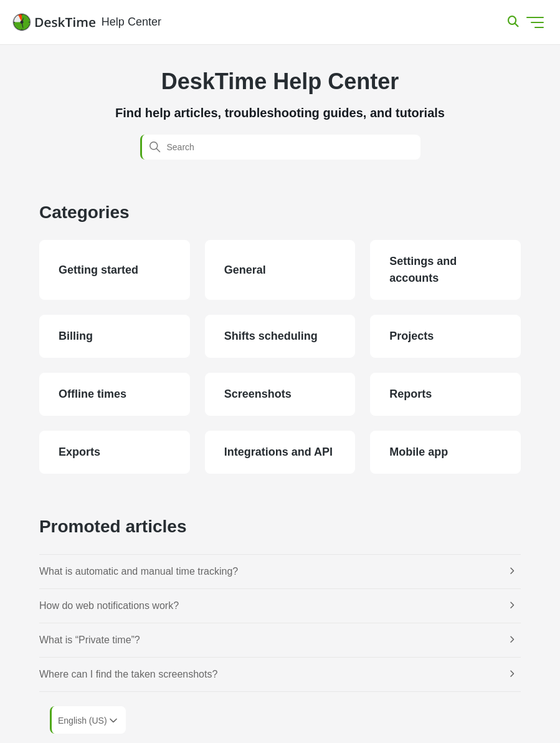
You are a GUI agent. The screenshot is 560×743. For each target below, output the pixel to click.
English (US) (89, 721)
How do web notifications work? (109, 606)
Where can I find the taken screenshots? (128, 674)
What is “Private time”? (90, 640)
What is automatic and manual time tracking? (139, 571)
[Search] (280, 147)
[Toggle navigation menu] (535, 22)
